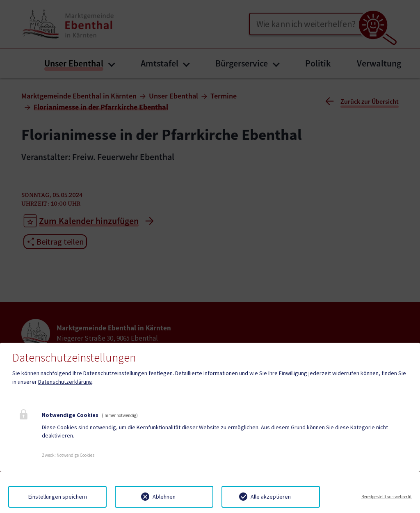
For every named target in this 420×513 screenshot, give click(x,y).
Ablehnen (164, 497)
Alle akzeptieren (271, 497)
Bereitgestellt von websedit (387, 497)
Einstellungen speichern (58, 497)
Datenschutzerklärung (65, 382)
